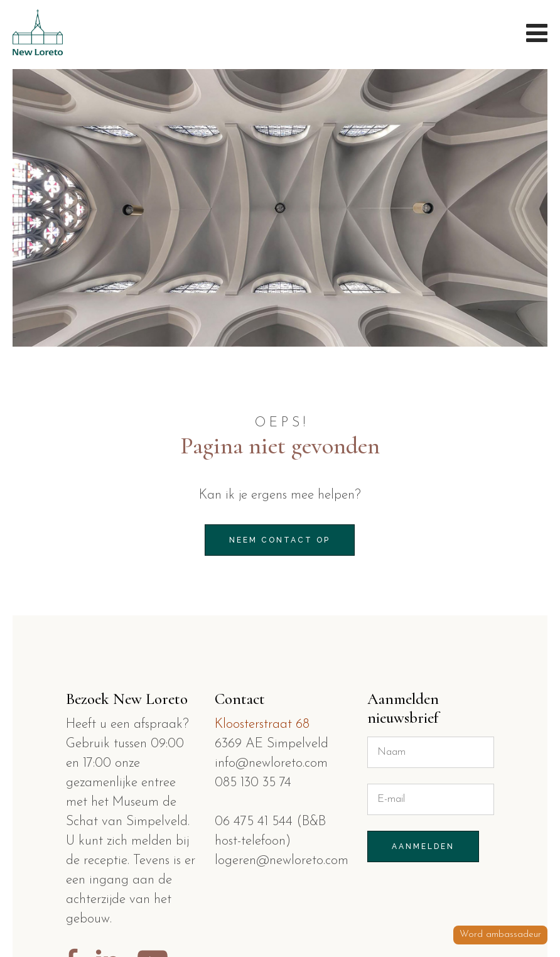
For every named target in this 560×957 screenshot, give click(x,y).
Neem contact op (280, 540)
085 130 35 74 (253, 783)
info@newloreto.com (271, 763)
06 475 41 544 (256, 822)
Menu (536, 31)
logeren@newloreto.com (282, 861)
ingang (109, 880)
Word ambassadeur (500, 935)
